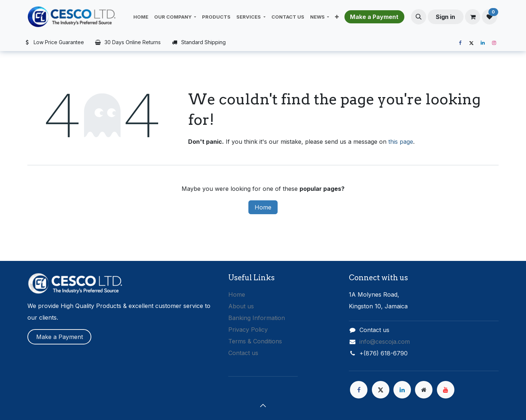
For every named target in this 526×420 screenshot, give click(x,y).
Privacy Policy (248, 330)
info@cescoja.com (385, 342)
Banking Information (257, 318)
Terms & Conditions (255, 341)
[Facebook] (460, 43)
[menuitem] (141, 17)
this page (401, 142)
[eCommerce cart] (473, 17)
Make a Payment (60, 337)
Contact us (243, 353)
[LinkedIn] (483, 43)
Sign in (445, 17)
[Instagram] (494, 43)
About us (241, 306)
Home (263, 207)
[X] (471, 43)
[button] (419, 17)
